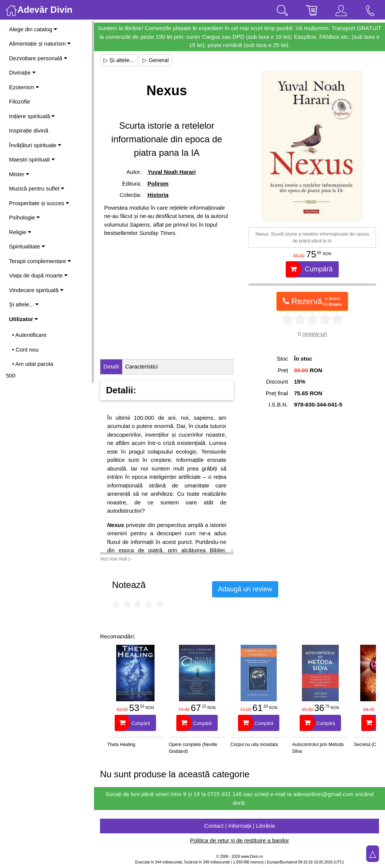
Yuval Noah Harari (171, 172)
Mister (19, 174)
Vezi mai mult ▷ (116, 559)
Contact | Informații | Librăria (239, 826)
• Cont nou (25, 349)
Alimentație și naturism (40, 43)
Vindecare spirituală (36, 290)
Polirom (158, 183)
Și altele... (24, 304)
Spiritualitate (27, 246)
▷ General (156, 60)
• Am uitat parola (33, 364)
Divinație (22, 72)
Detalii (111, 366)
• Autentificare (29, 335)
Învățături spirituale (35, 145)
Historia (158, 195)
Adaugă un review (245, 589)
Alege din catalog (33, 29)
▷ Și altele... (119, 60)
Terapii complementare (40, 261)
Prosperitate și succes (39, 203)
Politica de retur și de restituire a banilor (239, 840)
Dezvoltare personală (38, 58)
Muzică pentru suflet (37, 188)
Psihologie (24, 217)
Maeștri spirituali (32, 159)
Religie (20, 232)
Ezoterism (24, 87)
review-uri (315, 334)
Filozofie (20, 101)
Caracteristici (142, 366)
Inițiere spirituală (32, 116)
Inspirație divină (29, 130)
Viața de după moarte (38, 275)
